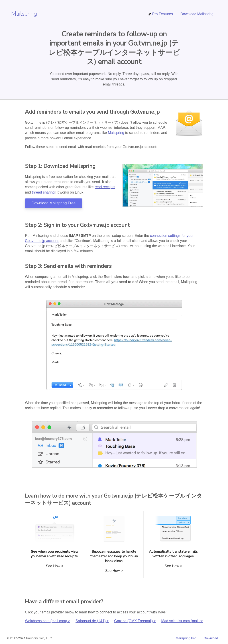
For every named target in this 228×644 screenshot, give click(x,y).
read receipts (105, 187)
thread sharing (43, 192)
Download (211, 638)
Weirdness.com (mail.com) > (48, 621)
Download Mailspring (197, 14)
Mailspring (24, 14)
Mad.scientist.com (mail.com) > (186, 621)
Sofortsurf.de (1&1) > (92, 621)
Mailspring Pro (186, 638)
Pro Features (160, 14)
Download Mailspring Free (54, 203)
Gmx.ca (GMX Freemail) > (135, 621)
